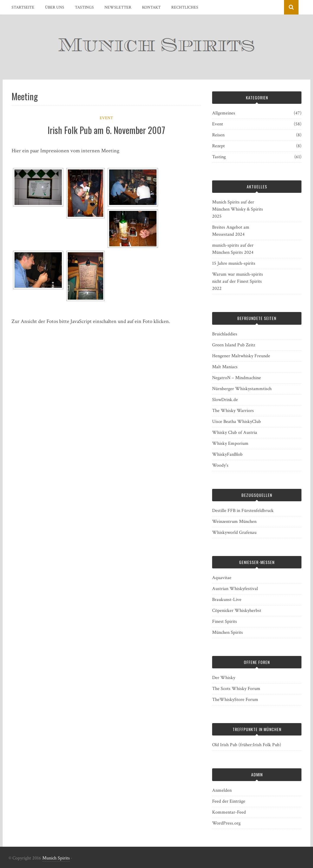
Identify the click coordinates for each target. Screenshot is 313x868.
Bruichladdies (225, 334)
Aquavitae (222, 578)
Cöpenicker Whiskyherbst (237, 611)
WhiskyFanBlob (227, 454)
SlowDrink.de (225, 400)
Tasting (219, 157)
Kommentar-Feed (229, 812)
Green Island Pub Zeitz (234, 345)
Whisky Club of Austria (235, 433)
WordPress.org (226, 823)
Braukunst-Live (227, 600)
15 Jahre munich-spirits (234, 263)
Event (106, 118)
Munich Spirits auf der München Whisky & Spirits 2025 (238, 209)
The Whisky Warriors (233, 411)
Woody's (220, 465)
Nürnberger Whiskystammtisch (242, 389)
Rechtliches (185, 7)
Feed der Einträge (229, 801)
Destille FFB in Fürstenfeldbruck (243, 511)
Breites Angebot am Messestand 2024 (231, 231)
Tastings (84, 7)
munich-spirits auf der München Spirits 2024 (233, 249)
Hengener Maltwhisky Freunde (241, 356)
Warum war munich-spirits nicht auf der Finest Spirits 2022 (238, 281)
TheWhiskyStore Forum (235, 700)
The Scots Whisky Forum (236, 689)
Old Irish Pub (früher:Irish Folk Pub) (247, 745)
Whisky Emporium (230, 443)
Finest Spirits (225, 621)
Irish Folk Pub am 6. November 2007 (106, 130)
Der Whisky (224, 678)
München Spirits (228, 632)
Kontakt (151, 7)
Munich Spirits (56, 858)
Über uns (55, 7)
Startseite (23, 7)
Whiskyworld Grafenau (234, 532)
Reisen (218, 135)
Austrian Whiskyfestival (235, 589)
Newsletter (118, 7)
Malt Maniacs (225, 367)
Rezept (218, 146)
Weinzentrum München (234, 522)
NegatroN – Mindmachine (237, 378)
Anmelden (222, 790)
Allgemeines (224, 113)
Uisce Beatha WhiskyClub (237, 422)
